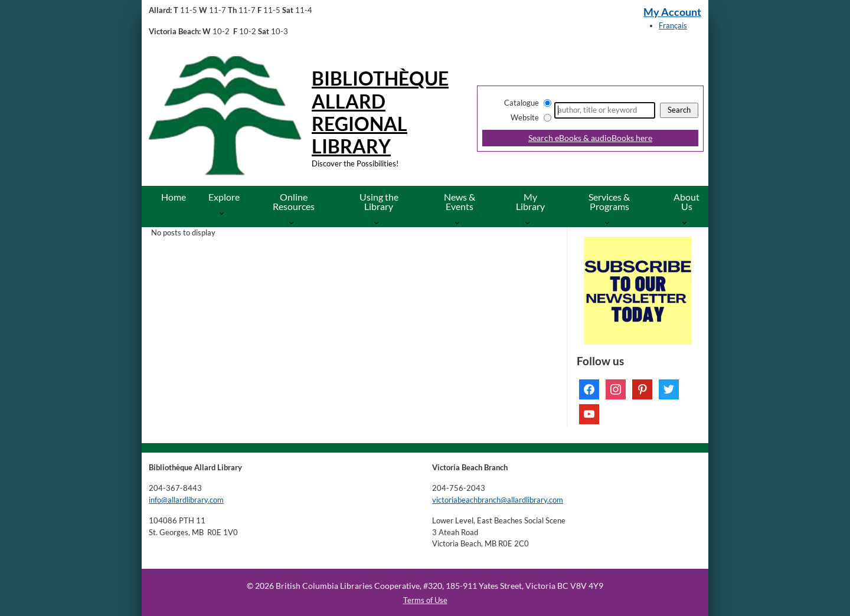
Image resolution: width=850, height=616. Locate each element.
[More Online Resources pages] (294, 222)
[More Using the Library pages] (379, 222)
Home (174, 197)
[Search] (605, 110)
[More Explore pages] (224, 213)
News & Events (460, 201)
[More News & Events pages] (460, 222)
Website (525, 117)
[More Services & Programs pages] (609, 222)
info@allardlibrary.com (186, 500)
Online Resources (294, 201)
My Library (530, 201)
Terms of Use (425, 600)
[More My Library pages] (530, 222)
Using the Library (379, 201)
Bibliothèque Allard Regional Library (380, 112)
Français (673, 25)
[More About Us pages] (687, 222)
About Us (686, 201)
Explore (224, 197)
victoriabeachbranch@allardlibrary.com (498, 500)
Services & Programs (609, 201)
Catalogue (522, 103)
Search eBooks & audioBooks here (590, 138)
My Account (672, 12)
